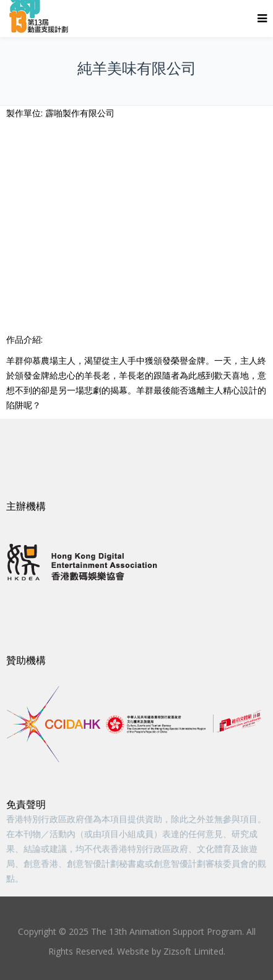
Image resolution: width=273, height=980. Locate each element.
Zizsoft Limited (193, 951)
